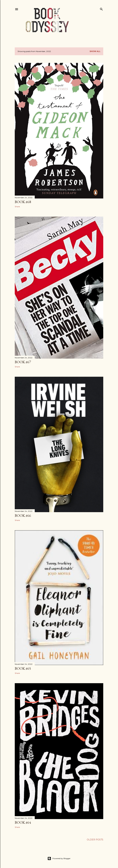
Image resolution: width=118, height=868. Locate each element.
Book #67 (23, 362)
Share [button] (17, 207)
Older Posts (95, 840)
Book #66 (23, 515)
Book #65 (23, 668)
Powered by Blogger (59, 858)
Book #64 (23, 822)
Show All (95, 51)
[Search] (101, 9)
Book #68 (23, 202)
